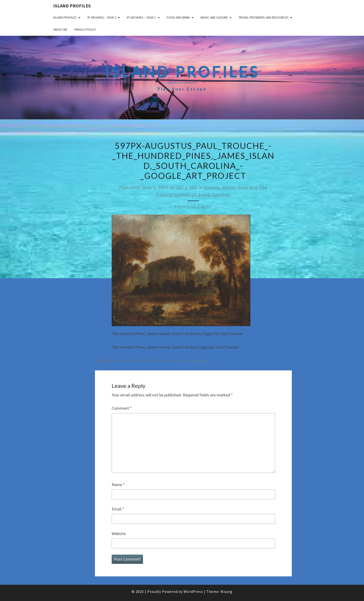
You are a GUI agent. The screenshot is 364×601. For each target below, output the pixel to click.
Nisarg (226, 591)
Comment (122, 408)
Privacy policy (85, 29)
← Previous (182, 207)
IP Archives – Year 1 (141, 17)
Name (118, 485)
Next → (210, 207)
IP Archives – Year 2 (102, 17)
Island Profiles (72, 6)
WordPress (193, 591)
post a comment (192, 360)
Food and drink (178, 17)
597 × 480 (187, 187)
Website (119, 534)
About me (60, 29)
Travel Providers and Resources (264, 17)
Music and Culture (214, 17)
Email (118, 509)
